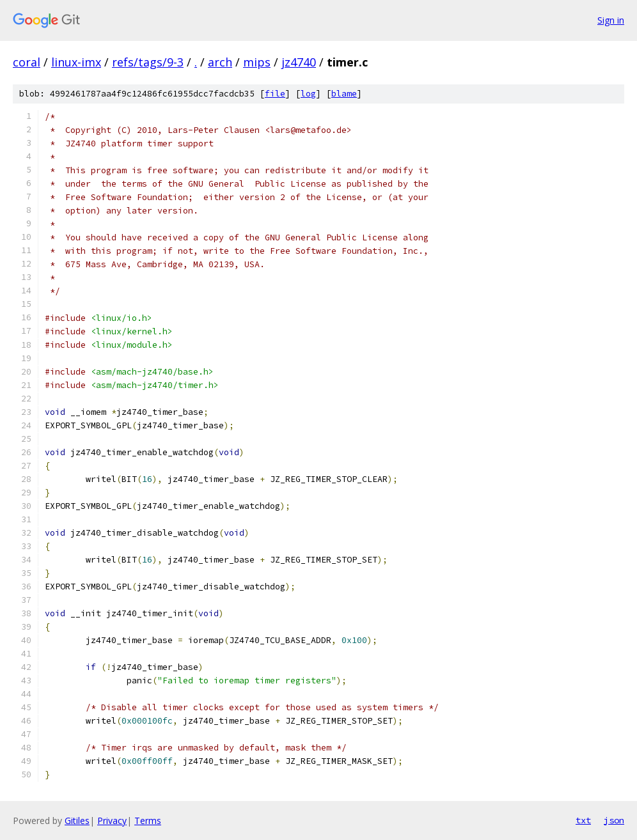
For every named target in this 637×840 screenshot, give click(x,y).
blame (344, 94)
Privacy (112, 821)
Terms (148, 821)
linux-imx (76, 62)
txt (583, 820)
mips (257, 62)
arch (220, 62)
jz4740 (299, 62)
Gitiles (77, 821)
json (614, 820)
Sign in (611, 20)
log (308, 94)
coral (27, 62)
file (275, 94)
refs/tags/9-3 (148, 62)
